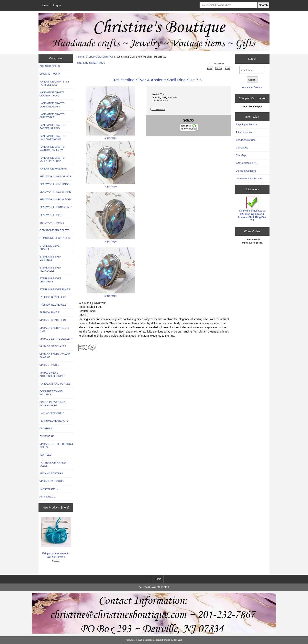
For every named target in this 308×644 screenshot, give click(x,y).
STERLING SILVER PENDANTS (50, 280)
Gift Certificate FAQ (247, 163)
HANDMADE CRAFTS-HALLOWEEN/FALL (52, 138)
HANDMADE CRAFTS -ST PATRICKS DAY (54, 83)
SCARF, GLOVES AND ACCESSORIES (52, 404)
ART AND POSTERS (51, 473)
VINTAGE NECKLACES (53, 346)
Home (44, 5)
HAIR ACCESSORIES (52, 413)
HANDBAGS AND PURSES (55, 384)
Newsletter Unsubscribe (249, 178)
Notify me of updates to (252, 209)
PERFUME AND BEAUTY (54, 421)
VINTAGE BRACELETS (53, 320)
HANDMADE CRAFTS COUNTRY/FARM (52, 94)
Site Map (241, 155)
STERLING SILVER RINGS (100, 57)
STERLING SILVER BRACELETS (50, 247)
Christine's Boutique (152, 640)
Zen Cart (178, 640)
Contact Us (242, 148)
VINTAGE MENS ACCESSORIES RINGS (53, 374)
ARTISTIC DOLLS (50, 66)
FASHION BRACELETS (53, 297)
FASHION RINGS (49, 312)
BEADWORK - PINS (51, 215)
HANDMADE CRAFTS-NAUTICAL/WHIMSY (52, 148)
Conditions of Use (246, 140)
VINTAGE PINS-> (49, 365)
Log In (57, 5)
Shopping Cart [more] (252, 98)
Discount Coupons (246, 171)
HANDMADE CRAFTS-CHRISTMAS (52, 116)
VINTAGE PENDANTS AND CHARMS (55, 356)
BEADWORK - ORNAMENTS (56, 207)
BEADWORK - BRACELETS (55, 176)
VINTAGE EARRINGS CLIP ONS (55, 329)
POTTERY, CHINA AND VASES (53, 464)
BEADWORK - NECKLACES (55, 199)
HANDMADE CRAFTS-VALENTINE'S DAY (52, 159)
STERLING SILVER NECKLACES (50, 269)
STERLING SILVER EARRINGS (50, 258)
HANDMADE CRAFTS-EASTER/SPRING (52, 127)
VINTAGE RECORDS (51, 481)
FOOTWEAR (47, 436)
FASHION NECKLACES (53, 305)
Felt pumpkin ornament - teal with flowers (56, 538)
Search (252, 59)
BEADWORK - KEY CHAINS (55, 192)
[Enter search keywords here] (228, 5)
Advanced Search (252, 87)
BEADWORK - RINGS (52, 223)
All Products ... (48, 497)
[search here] (252, 70)
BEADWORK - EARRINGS (54, 184)
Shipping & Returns (247, 124)
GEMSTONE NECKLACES (55, 238)
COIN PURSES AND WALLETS (51, 393)
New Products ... (49, 489)
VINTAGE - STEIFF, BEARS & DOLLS (56, 446)
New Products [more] (56, 508)
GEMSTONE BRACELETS (54, 230)
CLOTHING (46, 428)
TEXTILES (45, 455)
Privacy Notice (244, 132)
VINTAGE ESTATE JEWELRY (56, 339)
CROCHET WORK (50, 74)
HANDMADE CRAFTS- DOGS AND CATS (52, 105)
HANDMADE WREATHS (53, 169)
